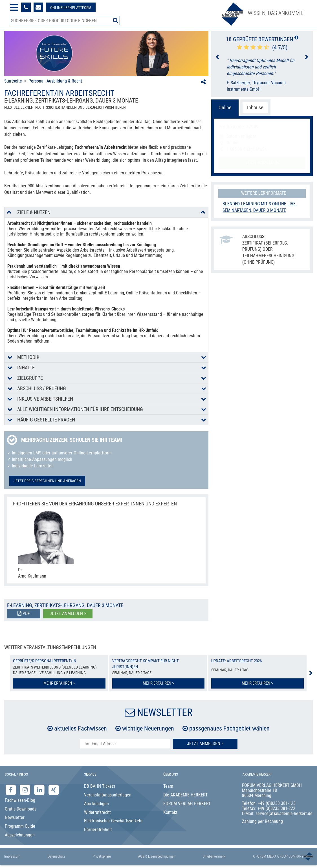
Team (168, 786)
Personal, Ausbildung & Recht (55, 81)
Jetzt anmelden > (68, 613)
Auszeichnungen (20, 835)
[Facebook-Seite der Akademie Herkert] (11, 790)
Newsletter (15, 817)
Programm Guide (20, 826)
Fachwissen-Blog (20, 800)
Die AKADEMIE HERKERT (185, 795)
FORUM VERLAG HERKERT (187, 804)
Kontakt (170, 812)
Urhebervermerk (214, 856)
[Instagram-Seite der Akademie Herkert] (26, 790)
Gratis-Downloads (21, 809)
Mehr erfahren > (59, 683)
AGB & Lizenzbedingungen (157, 856)
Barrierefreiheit (98, 830)
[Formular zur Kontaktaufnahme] (38, 7)
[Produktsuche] (65, 21)
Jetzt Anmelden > (205, 744)
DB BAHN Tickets (100, 786)
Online (225, 107)
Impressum (12, 856)
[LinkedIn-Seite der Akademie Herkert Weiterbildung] (40, 790)
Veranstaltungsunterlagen (108, 795)
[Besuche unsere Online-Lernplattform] (71, 7)
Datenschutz (57, 856)
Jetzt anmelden (262, 162)
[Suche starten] (115, 20)
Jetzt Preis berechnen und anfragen (47, 481)
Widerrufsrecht (97, 812)
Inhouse (255, 107)
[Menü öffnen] (14, 7)
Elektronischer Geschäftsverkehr (113, 821)
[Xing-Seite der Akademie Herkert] (54, 790)
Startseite (13, 81)
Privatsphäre (102, 856)
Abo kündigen (96, 804)
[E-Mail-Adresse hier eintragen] (125, 744)
